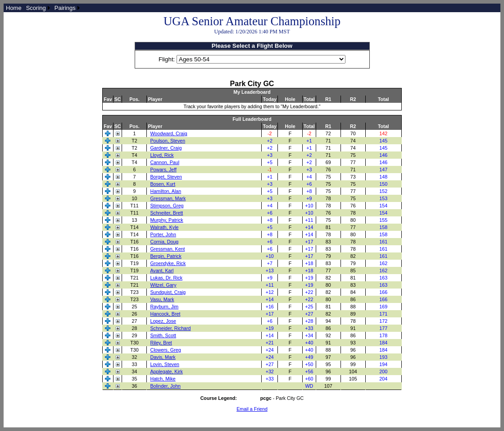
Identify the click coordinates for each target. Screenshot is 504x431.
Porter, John (163, 234)
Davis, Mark (163, 357)
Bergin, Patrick (166, 256)
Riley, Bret (161, 343)
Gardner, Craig (166, 148)
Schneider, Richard (170, 328)
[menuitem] (14, 8)
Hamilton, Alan (166, 191)
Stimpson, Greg (167, 206)
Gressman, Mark (168, 198)
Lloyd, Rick (162, 155)
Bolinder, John (165, 386)
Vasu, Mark (162, 299)
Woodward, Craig (168, 133)
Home (14, 8)
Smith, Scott (163, 335)
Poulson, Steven (168, 141)
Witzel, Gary (163, 285)
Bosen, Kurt (163, 184)
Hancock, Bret (165, 314)
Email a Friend (252, 409)
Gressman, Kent (167, 249)
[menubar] (43, 8)
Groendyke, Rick (168, 263)
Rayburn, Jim (164, 307)
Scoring (36, 8)
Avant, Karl (162, 271)
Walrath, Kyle (164, 227)
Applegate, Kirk (166, 371)
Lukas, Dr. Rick (166, 278)
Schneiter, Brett (166, 213)
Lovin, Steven (165, 364)
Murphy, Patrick (166, 220)
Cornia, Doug (164, 242)
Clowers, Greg (165, 350)
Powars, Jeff (163, 170)
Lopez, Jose (163, 321)
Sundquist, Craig (168, 292)
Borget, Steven (166, 177)
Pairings (65, 8)
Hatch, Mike (163, 379)
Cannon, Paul (165, 162)
